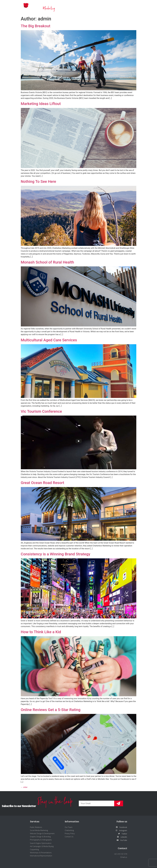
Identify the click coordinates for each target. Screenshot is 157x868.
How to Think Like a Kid (41, 632)
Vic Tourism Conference (41, 411)
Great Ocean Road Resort (43, 483)
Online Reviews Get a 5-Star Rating (51, 710)
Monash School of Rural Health (47, 262)
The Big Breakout (36, 26)
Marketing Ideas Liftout (41, 104)
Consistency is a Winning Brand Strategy (56, 554)
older (24, 787)
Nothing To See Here (38, 181)
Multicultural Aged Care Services (49, 340)
